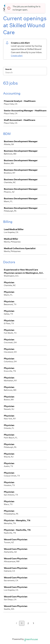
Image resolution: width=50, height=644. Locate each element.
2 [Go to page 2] (28, 623)
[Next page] (34, 623)
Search (8, 69)
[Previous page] (16, 623)
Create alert (17, 56)
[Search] (25, 73)
